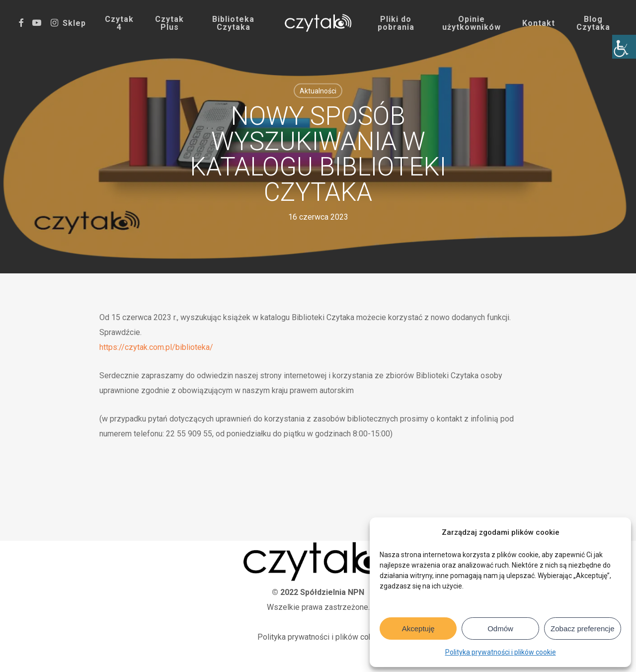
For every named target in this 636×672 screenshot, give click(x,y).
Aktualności (318, 91)
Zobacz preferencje (582, 629)
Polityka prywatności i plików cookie (501, 652)
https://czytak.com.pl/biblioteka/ (156, 347)
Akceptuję (418, 629)
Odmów (500, 629)
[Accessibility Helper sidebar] (624, 47)
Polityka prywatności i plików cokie (318, 637)
